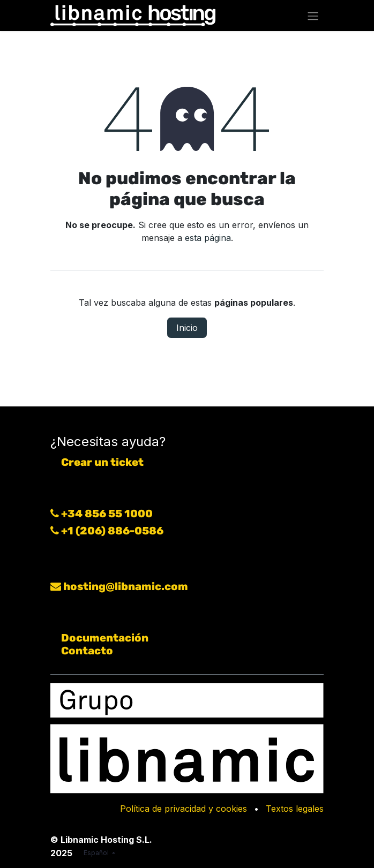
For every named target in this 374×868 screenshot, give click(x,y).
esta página (208, 238)
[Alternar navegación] (313, 16)
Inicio (187, 328)
